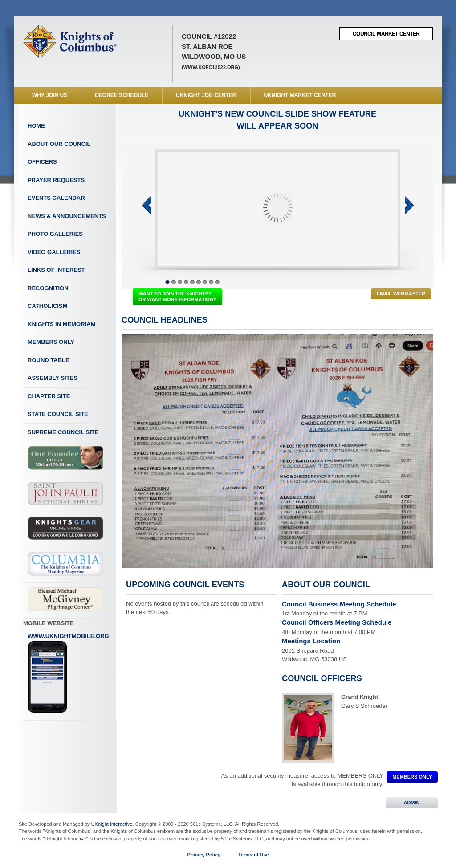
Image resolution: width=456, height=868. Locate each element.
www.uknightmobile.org (68, 673)
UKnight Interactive (112, 824)
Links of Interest (56, 270)
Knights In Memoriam (61, 324)
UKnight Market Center (300, 95)
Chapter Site (49, 396)
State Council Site (58, 414)
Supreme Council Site (63, 432)
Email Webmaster (401, 294)
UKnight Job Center (206, 95)
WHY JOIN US (50, 95)
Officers (42, 162)
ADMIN (412, 803)
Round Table (49, 360)
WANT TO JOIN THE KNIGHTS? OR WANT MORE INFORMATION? (177, 297)
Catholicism (47, 306)
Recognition (48, 288)
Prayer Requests (56, 180)
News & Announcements (67, 216)
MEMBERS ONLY (412, 777)
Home (36, 126)
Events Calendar (56, 198)
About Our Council (59, 144)
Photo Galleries (55, 234)
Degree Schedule (122, 95)
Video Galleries (54, 252)
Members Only (51, 342)
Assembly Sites (53, 378)
